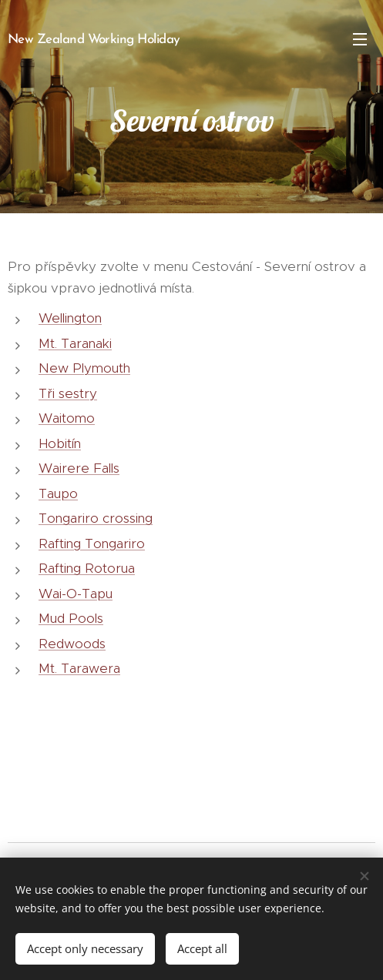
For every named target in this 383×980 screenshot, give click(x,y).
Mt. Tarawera (79, 668)
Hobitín (60, 443)
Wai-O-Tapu (76, 593)
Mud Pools (71, 618)
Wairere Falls (79, 468)
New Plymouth (84, 368)
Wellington (70, 318)
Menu (360, 39)
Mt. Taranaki (75, 343)
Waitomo (67, 418)
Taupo (58, 493)
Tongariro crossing (96, 518)
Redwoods (72, 643)
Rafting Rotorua (87, 568)
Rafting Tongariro (92, 543)
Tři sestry (68, 393)
